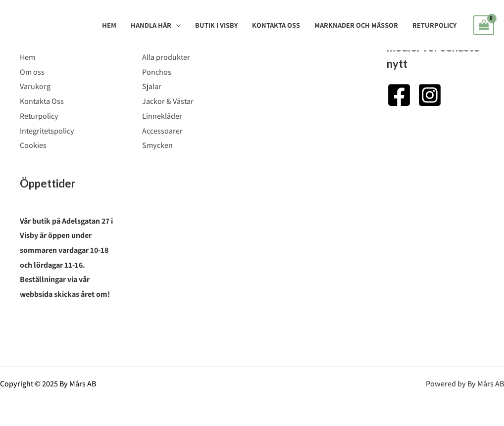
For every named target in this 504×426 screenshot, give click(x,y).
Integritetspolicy (47, 131)
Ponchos (157, 72)
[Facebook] (399, 95)
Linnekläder (162, 116)
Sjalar (152, 86)
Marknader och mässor (356, 25)
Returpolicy (434, 25)
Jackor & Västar (168, 101)
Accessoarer (162, 131)
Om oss (32, 72)
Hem (109, 25)
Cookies (33, 145)
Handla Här (151, 25)
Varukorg (35, 86)
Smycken (157, 145)
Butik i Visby (216, 25)
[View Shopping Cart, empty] (484, 25)
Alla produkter (166, 57)
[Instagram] (430, 95)
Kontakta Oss (276, 25)
